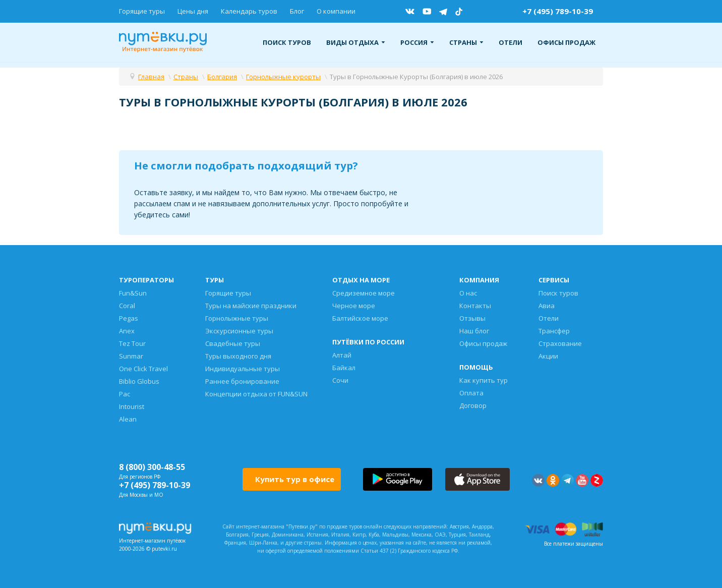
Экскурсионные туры (239, 331)
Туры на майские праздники (251, 306)
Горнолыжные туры (237, 318)
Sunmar (131, 356)
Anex (127, 331)
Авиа (547, 306)
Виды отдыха (356, 42)
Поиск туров (287, 42)
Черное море (354, 306)
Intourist (132, 406)
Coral (127, 306)
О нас (468, 293)
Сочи (340, 380)
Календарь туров (249, 11)
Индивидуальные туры (243, 369)
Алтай (342, 355)
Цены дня (193, 11)
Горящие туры (142, 11)
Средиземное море (364, 293)
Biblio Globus (139, 381)
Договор (473, 405)
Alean (128, 419)
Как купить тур (484, 380)
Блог (297, 11)
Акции (548, 356)
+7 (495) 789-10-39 (558, 11)
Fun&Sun (133, 293)
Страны (466, 42)
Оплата (471, 393)
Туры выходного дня (238, 356)
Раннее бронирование (242, 381)
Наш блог (474, 331)
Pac (125, 394)
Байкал (344, 368)
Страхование (560, 343)
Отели (510, 42)
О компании (336, 11)
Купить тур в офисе (295, 479)
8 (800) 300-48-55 (152, 467)
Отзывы (472, 318)
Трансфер (554, 331)
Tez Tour (132, 343)
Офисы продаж (566, 42)
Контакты (475, 306)
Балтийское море (360, 318)
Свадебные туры (233, 343)
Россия (417, 42)
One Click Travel (143, 369)
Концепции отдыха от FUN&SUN (256, 394)
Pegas (129, 318)
